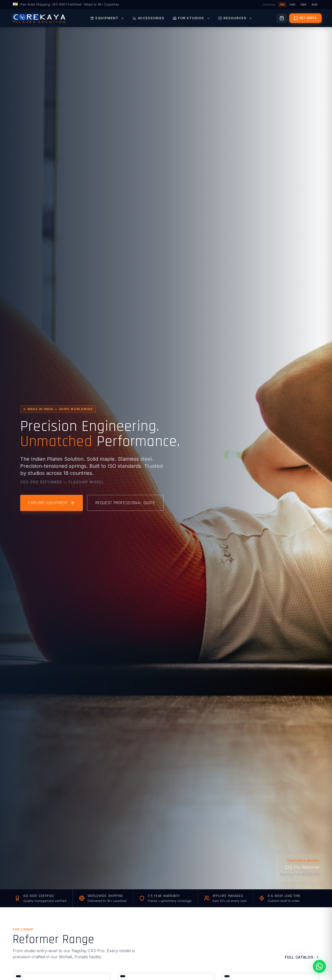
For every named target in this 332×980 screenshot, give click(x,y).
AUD (315, 5)
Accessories (149, 18)
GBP (303, 5)
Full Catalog (302, 957)
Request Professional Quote (125, 503)
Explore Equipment (52, 503)
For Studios (191, 18)
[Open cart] (282, 18)
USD (292, 5)
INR (282, 5)
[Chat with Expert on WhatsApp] (304, 966)
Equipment (107, 18)
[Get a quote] (305, 18)
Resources (235, 18)
